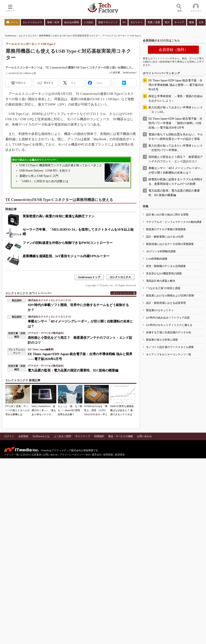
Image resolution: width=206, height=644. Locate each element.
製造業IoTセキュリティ (160, 310)
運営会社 (97, 455)
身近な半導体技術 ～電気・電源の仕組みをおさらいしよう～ (176, 98)
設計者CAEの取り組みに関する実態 (167, 215)
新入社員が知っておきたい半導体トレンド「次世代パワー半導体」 (176, 148)
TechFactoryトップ (89, 277)
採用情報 (108, 455)
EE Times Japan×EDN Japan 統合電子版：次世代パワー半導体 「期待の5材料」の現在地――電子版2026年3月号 (175, 123)
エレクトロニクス (28, 36)
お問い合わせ (144, 436)
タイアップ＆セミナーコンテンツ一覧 (169, 354)
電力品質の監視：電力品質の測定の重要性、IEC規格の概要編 (73, 370)
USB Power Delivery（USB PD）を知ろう (45, 171)
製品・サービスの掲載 (121, 436)
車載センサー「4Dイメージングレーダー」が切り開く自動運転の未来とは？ (176, 170)
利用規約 (99, 436)
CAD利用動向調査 (157, 259)
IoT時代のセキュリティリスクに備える (169, 325)
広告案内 (37, 455)
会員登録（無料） (173, 50)
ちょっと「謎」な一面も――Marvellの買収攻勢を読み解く (70, 410)
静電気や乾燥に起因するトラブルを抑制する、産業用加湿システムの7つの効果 (176, 182)
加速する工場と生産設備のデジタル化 (169, 332)
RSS (88, 455)
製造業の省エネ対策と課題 (162, 340)
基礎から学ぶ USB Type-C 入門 (39, 176)
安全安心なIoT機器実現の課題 (164, 273)
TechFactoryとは (41, 436)
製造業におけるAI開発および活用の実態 (170, 296)
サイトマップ (83, 436)
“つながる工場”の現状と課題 (163, 288)
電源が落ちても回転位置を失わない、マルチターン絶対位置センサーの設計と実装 (176, 137)
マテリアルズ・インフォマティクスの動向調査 (174, 222)
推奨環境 (120, 455)
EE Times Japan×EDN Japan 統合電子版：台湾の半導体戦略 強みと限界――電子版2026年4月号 (176, 85)
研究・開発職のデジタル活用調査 (166, 266)
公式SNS (25, 455)
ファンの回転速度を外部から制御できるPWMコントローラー (68, 243)
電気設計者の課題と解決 (161, 281)
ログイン (9, 436)
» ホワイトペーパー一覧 (123, 293)
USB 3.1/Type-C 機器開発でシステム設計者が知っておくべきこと (61, 165)
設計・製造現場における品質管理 (166, 303)
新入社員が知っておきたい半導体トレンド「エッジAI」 (176, 110)
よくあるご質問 (62, 436)
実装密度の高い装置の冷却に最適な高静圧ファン (59, 216)
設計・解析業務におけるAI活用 (165, 237)
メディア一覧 (11, 455)
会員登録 (23, 436)
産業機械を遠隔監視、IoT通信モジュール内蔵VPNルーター (66, 256)
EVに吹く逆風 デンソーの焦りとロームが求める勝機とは (18, 410)
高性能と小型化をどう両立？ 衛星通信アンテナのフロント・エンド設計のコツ (176, 159)
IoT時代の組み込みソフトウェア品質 (168, 318)
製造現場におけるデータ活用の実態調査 (170, 244)
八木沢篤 (115, 73)
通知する (49, 83)
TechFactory (11, 36)
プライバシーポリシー (72, 455)
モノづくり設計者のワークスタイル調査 (170, 347)
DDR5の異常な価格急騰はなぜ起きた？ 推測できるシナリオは (122, 410)
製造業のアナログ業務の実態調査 (166, 229)
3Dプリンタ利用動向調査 (161, 251)
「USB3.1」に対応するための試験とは (44, 181)
